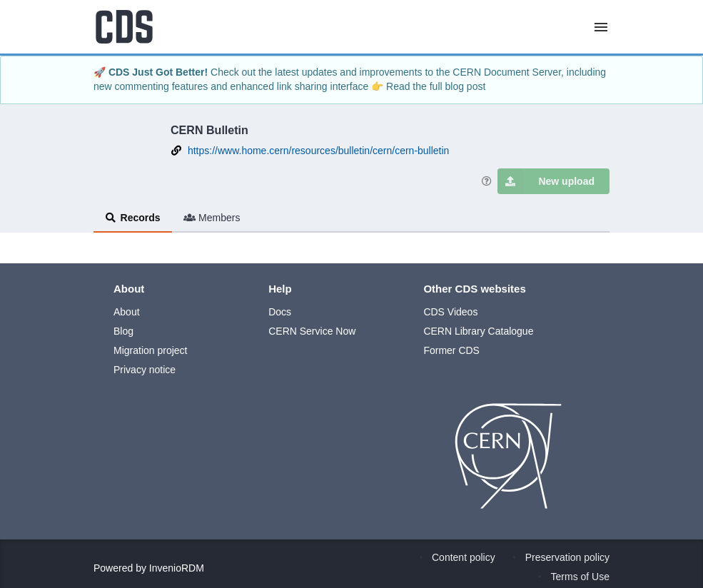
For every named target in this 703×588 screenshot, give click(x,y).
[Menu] (601, 27)
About (127, 312)
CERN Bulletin (209, 130)
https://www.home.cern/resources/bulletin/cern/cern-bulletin (319, 151)
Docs (280, 312)
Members (212, 218)
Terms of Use (580, 577)
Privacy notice (145, 370)
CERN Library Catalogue (478, 331)
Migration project (151, 350)
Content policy (464, 557)
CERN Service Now (312, 331)
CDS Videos (450, 312)
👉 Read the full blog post (428, 86)
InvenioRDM (177, 568)
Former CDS (451, 350)
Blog (123, 331)
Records (133, 218)
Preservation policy (567, 557)
